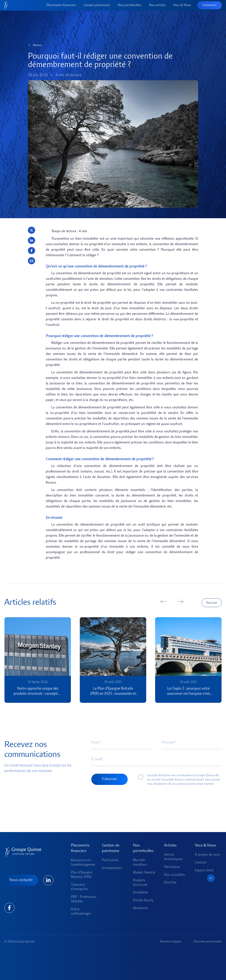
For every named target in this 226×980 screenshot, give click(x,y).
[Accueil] (6, 5)
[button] (31, 230)
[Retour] (29, 45)
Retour (37, 45)
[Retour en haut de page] (211, 878)
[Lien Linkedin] (48, 880)
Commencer (210, 5)
